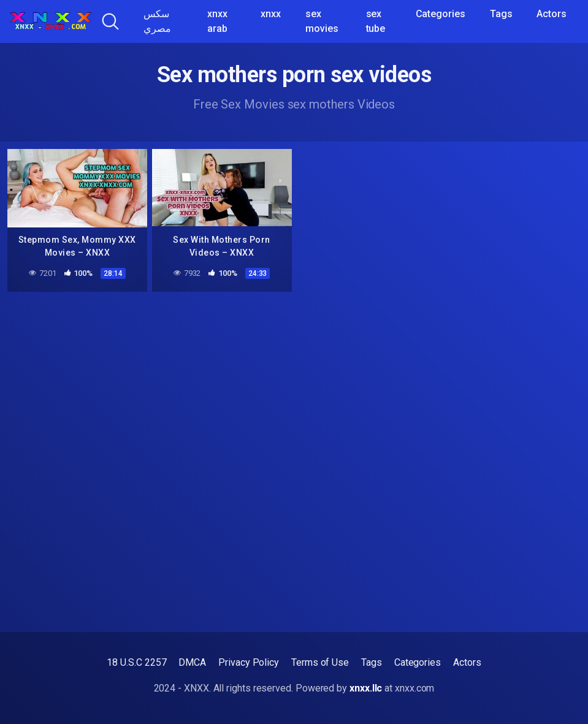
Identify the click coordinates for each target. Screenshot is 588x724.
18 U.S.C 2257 (136, 662)
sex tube (376, 21)
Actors (552, 14)
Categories (441, 14)
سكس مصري (157, 21)
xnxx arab (217, 21)
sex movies (322, 21)
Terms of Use (320, 662)
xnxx (271, 14)
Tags (501, 14)
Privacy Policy (249, 662)
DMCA (192, 662)
